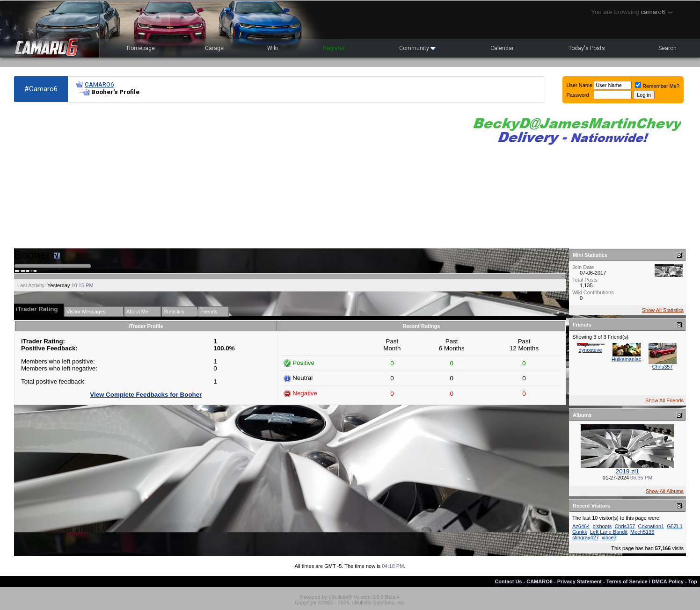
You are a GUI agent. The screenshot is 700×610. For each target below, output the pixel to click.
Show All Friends (664, 400)
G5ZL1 (675, 526)
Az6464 (581, 526)
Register (334, 48)
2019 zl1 (627, 471)
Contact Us (508, 581)
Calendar (502, 48)
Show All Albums (665, 491)
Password (578, 95)
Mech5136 (642, 532)
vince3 (609, 537)
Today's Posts (587, 48)
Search (667, 48)
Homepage (141, 48)
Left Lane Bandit (609, 532)
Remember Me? (657, 86)
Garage (214, 48)
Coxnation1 (651, 526)
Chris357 (662, 367)
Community (417, 48)
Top (693, 581)
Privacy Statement (580, 581)
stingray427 (586, 537)
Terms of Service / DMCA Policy (645, 581)
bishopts (602, 526)
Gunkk (580, 532)
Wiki (273, 48)
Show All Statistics (663, 310)
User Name (580, 85)
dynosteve (590, 350)
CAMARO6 (99, 84)
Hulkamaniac (627, 359)
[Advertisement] (236, 176)
